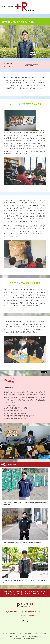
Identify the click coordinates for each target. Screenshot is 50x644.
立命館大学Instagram (29, 615)
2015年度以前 (22, 594)
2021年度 (11, 593)
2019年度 (28, 593)
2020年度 (19, 593)
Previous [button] (4, 444)
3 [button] (47, 457)
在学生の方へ (41, 612)
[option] (25, 443)
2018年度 (36, 593)
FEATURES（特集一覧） (17, 612)
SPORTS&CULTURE (31, 612)
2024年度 (27, 592)
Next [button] (46, 444)
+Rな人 (7, 612)
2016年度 (12, 594)
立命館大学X (19, 615)
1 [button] (38, 457)
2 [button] (43, 457)
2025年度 (19, 592)
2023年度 (36, 592)
